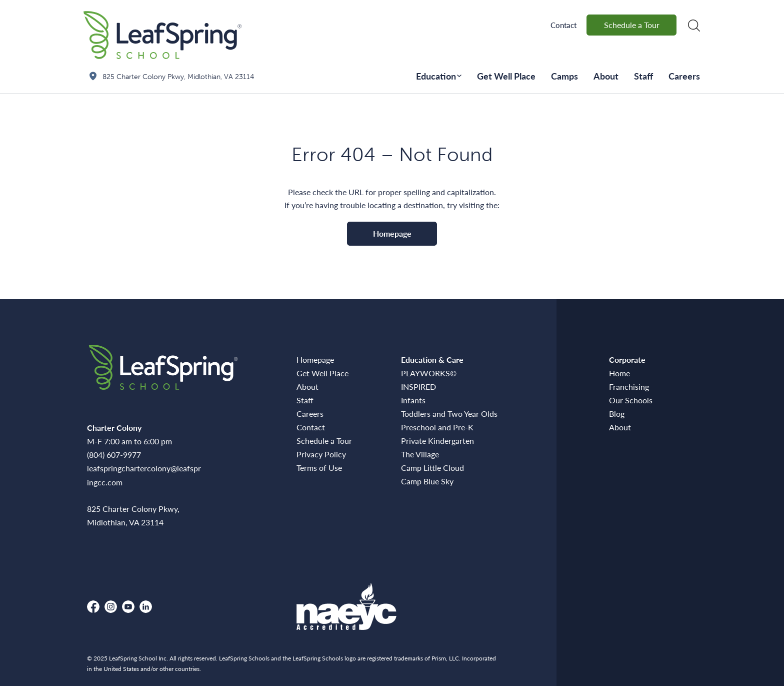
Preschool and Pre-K (437, 427)
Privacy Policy (321, 454)
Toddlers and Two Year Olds (449, 414)
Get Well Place (506, 76)
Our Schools (631, 400)
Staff (643, 76)
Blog (617, 414)
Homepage (392, 233)
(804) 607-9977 (114, 455)
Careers (684, 76)
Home (619, 373)
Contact (563, 25)
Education (436, 76)
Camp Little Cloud (432, 468)
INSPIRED (418, 387)
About (606, 76)
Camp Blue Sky (427, 481)
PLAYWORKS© (429, 373)
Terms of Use (319, 468)
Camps (564, 76)
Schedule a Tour (632, 25)
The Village (420, 454)
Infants (413, 400)
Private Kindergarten (437, 441)
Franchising (629, 387)
